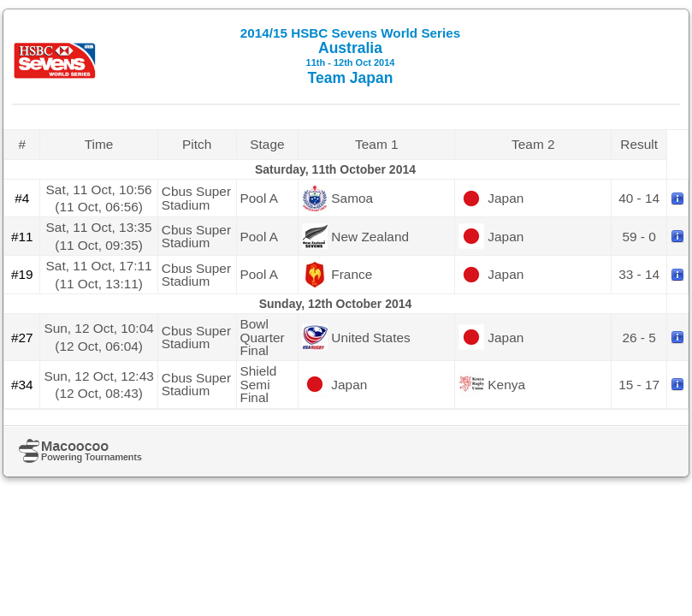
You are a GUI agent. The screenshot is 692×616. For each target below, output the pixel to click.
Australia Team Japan (350, 56)
